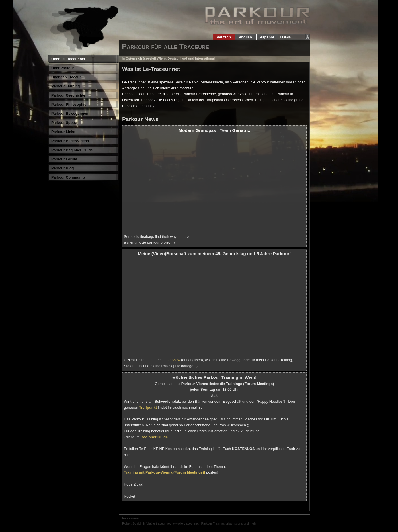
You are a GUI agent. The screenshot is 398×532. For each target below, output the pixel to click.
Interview (173, 360)
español (267, 37)
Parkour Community (68, 177)
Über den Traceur (66, 77)
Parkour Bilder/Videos (70, 141)
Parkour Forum (64, 159)
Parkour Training (66, 86)
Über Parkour (63, 68)
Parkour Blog (62, 168)
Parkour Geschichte (68, 95)
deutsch (224, 37)
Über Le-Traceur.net (68, 59)
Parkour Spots (64, 123)
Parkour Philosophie (69, 105)
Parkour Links (63, 132)
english (246, 37)
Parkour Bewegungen (70, 114)
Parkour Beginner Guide (72, 150)
